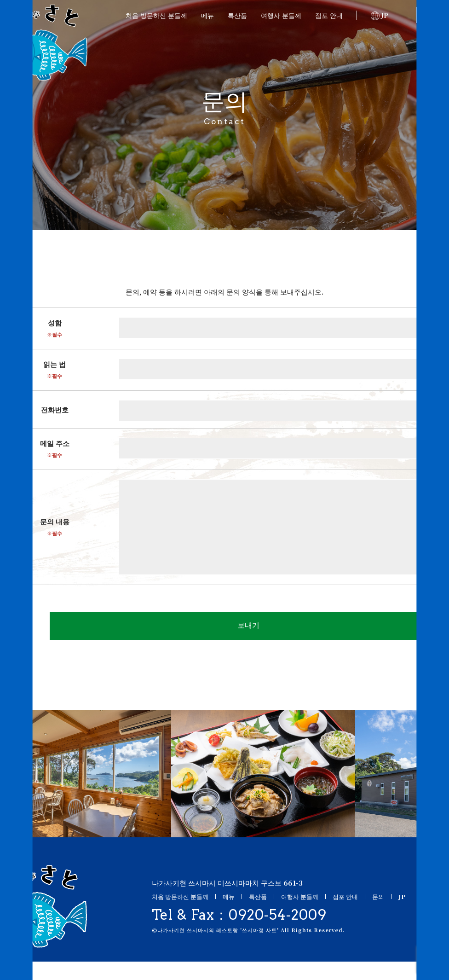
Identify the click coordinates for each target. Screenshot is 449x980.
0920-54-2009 (278, 933)
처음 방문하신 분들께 (156, 15)
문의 (428, 15)
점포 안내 (329, 15)
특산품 (237, 15)
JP (380, 15)
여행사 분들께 (281, 15)
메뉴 (207, 15)
